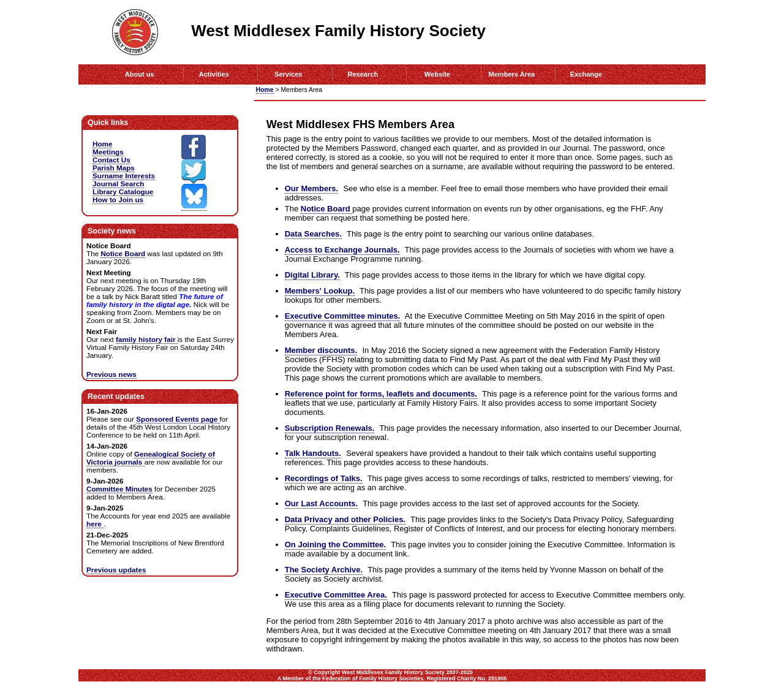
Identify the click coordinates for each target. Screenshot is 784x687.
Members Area (512, 74)
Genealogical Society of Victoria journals (151, 458)
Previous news (111, 374)
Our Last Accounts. (321, 503)
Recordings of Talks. (324, 478)
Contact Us (111, 160)
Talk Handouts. (313, 453)
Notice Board (327, 209)
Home (265, 90)
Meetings (108, 152)
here (95, 524)
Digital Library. (312, 275)
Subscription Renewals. (330, 428)
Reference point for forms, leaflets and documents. (381, 394)
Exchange (586, 74)
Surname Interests (124, 176)
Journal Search (118, 184)
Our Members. (311, 188)
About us (140, 74)
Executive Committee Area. (336, 595)
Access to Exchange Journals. (342, 250)
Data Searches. (313, 234)
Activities (214, 74)
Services (288, 74)
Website (437, 74)
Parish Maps (114, 168)
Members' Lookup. (320, 291)
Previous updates (116, 570)
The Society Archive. (324, 570)
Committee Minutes (119, 489)
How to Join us (118, 199)
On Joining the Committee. (335, 545)
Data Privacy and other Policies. (345, 519)
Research (363, 74)
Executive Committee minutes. (343, 316)
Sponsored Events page (178, 419)
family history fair (147, 339)
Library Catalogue (123, 192)
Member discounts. (321, 350)
